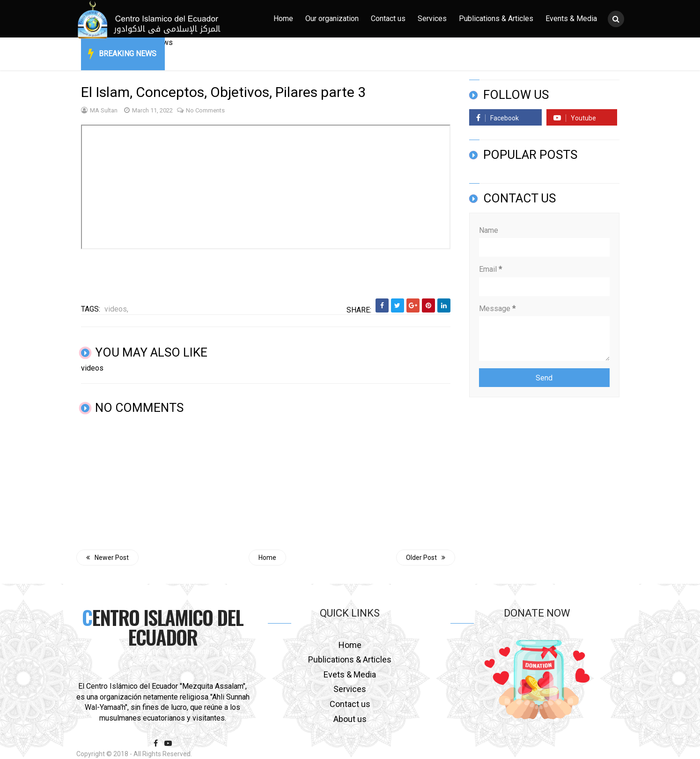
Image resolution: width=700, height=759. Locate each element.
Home (283, 19)
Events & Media (571, 19)
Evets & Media (350, 674)
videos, (116, 309)
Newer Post (107, 558)
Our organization (332, 19)
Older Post (426, 558)
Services (432, 19)
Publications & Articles (496, 19)
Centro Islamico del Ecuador (162, 627)
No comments (201, 110)
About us (350, 719)
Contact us (388, 19)
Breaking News (128, 54)
